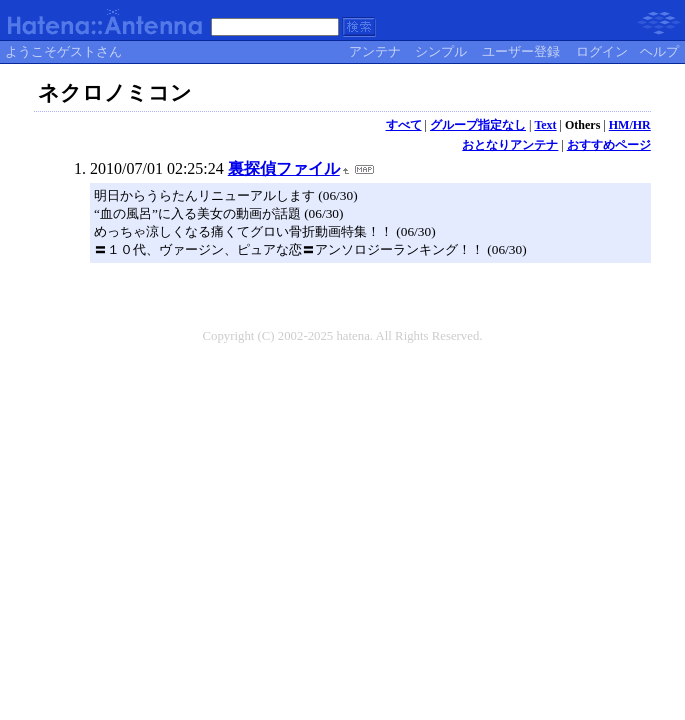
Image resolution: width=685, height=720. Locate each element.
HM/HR (630, 125)
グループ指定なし (478, 125)
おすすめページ (609, 145)
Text (545, 125)
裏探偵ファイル (284, 168)
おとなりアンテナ (510, 145)
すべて (404, 125)
